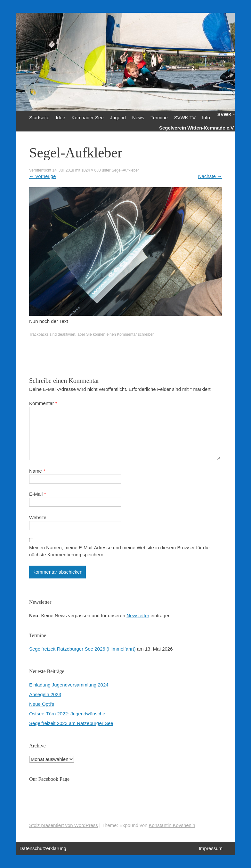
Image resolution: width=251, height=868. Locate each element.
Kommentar (43, 403)
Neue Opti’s (42, 704)
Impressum (211, 848)
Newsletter (138, 615)
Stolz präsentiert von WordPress (64, 825)
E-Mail (38, 494)
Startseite (39, 118)
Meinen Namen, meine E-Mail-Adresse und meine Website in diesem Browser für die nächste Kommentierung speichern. (119, 551)
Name (37, 471)
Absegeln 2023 (45, 694)
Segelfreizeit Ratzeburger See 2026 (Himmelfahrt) (82, 649)
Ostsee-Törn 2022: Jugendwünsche (67, 714)
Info (206, 118)
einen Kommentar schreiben (131, 334)
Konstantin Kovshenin (172, 825)
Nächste (210, 176)
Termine (159, 118)
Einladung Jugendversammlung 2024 (69, 685)
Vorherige (42, 176)
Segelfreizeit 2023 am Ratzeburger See (71, 723)
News (138, 118)
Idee (60, 118)
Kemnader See (88, 118)
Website (38, 517)
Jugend (118, 118)
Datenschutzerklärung (43, 848)
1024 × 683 (91, 170)
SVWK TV (185, 118)
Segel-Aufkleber (125, 170)
